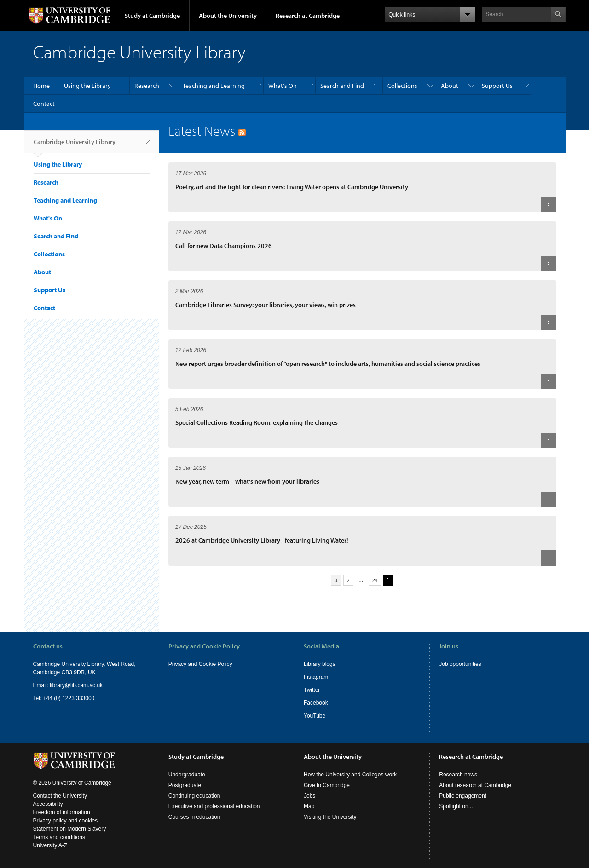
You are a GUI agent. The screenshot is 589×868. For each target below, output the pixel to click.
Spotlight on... (456, 806)
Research (147, 86)
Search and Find (342, 86)
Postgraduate (185, 785)
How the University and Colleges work (350, 775)
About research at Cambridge (475, 785)
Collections (402, 86)
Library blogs (320, 664)
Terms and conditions (59, 837)
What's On (283, 86)
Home (41, 86)
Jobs (309, 796)
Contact (44, 104)
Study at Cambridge (152, 16)
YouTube (315, 716)
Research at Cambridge (308, 16)
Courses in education (194, 817)
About (450, 86)
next (387, 580)
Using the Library (87, 86)
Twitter (312, 690)
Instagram (316, 677)
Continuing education (194, 796)
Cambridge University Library (75, 145)
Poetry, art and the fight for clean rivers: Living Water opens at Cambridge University (292, 187)
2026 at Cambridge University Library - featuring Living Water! (262, 540)
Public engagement (463, 796)
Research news (458, 775)
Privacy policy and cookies (66, 821)
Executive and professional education (214, 806)
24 (375, 580)
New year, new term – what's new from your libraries (247, 481)
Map (309, 806)
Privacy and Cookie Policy (200, 664)
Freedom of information (62, 812)
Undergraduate (187, 775)
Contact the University (60, 796)
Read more (549, 205)
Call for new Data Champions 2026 (224, 246)
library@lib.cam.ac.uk (76, 685)
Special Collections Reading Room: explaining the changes (257, 422)
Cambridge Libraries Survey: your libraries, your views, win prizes (266, 305)
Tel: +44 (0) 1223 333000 (64, 698)
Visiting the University (330, 817)
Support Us (497, 86)
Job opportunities (460, 664)
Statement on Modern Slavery (70, 829)
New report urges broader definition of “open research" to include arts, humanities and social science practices (328, 364)
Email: (42, 685)
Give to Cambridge (327, 785)
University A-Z (50, 845)
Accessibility (48, 804)
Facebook (316, 703)
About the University (228, 16)
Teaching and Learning (214, 86)
